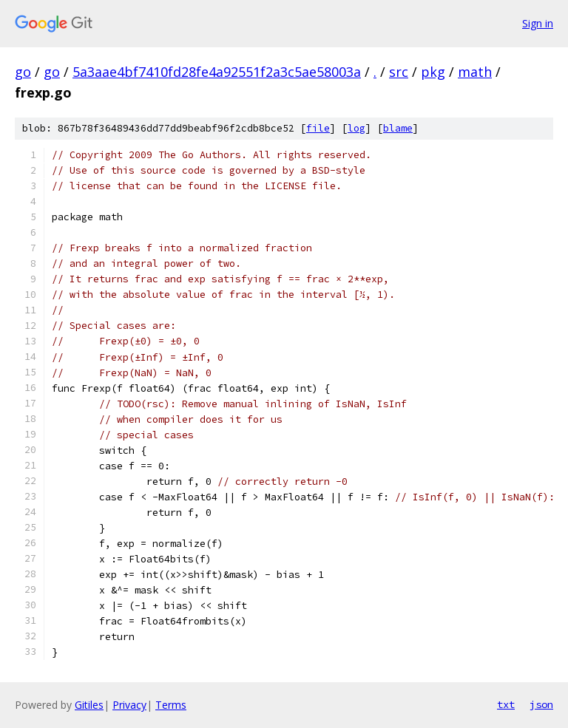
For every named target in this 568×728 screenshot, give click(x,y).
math (475, 72)
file (318, 128)
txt (506, 704)
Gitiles (89, 705)
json (541, 704)
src (399, 72)
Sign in (538, 23)
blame (398, 128)
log (356, 128)
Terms (171, 705)
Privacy (129, 705)
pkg (433, 72)
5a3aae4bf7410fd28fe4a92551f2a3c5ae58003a (217, 72)
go (23, 72)
